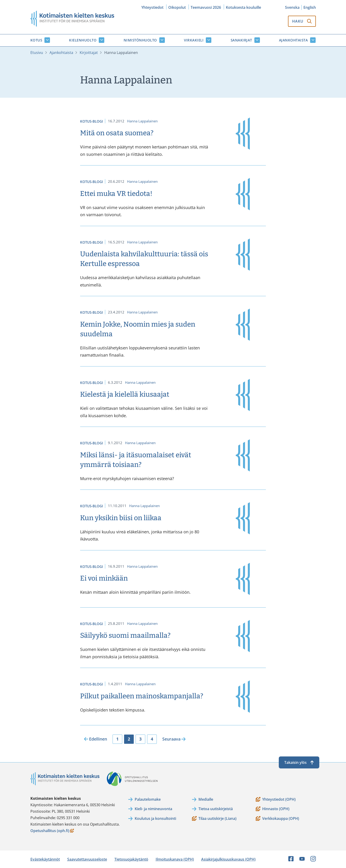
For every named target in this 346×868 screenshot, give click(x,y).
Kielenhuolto (83, 40)
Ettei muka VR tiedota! (116, 194)
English (310, 7)
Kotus (36, 40)
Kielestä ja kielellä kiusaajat (125, 394)
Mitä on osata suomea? (117, 133)
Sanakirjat (241, 40)
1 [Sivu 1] (117, 739)
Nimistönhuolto (140, 40)
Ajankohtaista (294, 40)
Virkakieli (194, 40)
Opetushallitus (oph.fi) (52, 831)
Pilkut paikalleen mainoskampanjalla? (142, 696)
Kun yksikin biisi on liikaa (121, 518)
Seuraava (171, 739)
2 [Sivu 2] (129, 739)
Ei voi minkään (104, 578)
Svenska (292, 7)
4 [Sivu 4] (152, 739)
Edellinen (98, 739)
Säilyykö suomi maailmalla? (125, 635)
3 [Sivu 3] (140, 739)
